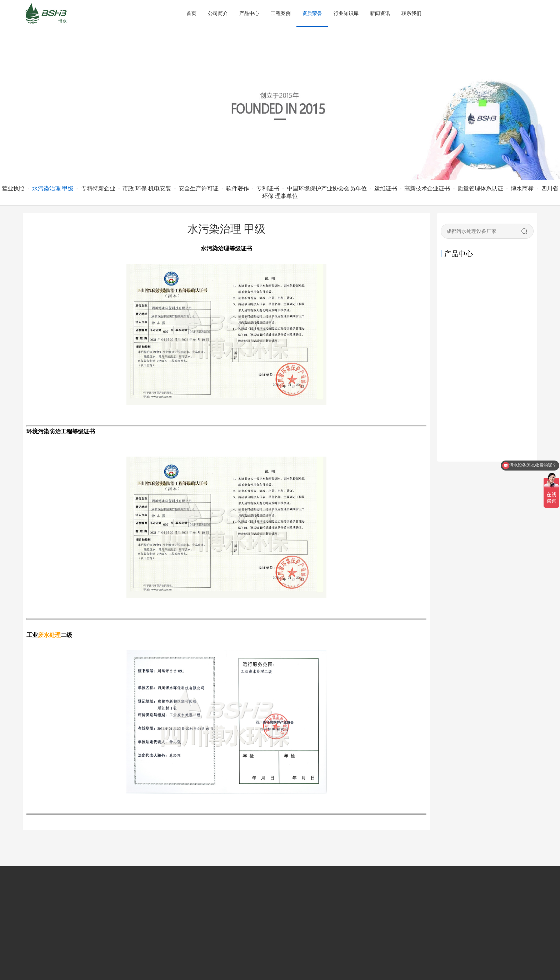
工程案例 (281, 13)
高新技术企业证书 (427, 188)
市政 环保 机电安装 (147, 188)
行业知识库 (346, 13)
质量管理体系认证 (480, 188)
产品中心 (249, 13)
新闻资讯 (380, 13)
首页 (191, 13)
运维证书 (386, 188)
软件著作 (237, 188)
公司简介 (218, 13)
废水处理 (49, 635)
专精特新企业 (98, 188)
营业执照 (13, 188)
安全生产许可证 (199, 188)
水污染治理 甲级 (53, 188)
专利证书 (268, 188)
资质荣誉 (312, 13)
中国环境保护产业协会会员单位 (327, 188)
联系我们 (411, 13)
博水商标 (522, 188)
